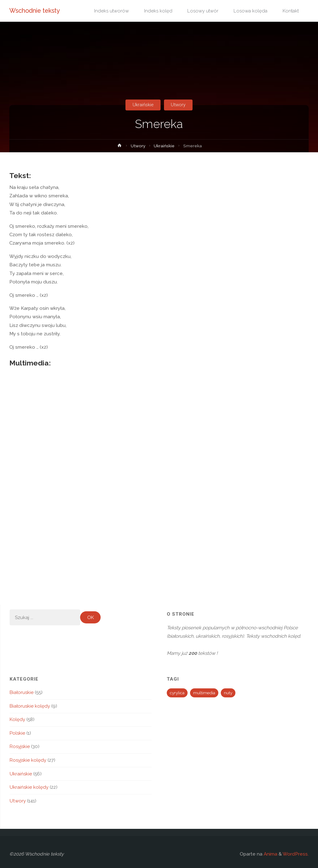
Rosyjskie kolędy (28, 760)
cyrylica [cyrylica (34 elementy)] (177, 693)
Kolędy (17, 719)
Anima (270, 854)
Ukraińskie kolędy (29, 787)
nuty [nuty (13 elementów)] (228, 693)
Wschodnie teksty (35, 11)
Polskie (17, 733)
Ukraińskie (143, 105)
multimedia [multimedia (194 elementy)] (204, 693)
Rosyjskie (20, 746)
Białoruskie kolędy (30, 706)
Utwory (178, 105)
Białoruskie (22, 692)
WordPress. (296, 854)
